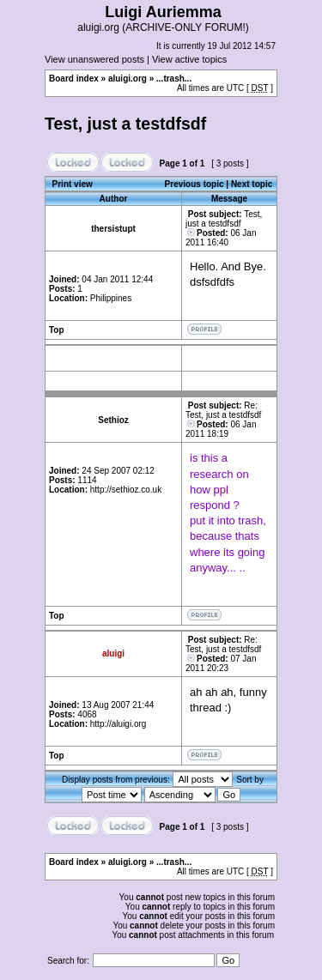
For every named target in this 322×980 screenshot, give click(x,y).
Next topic (252, 184)
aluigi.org (128, 79)
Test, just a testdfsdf (125, 124)
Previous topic (194, 184)
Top (57, 330)
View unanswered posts (94, 59)
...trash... (174, 79)
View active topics (189, 59)
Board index (74, 79)
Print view (73, 184)
